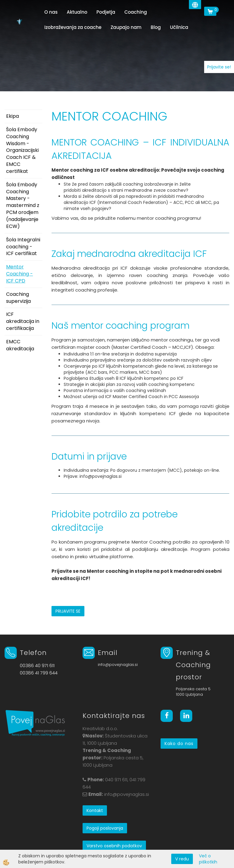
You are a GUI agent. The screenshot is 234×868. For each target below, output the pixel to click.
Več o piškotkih (208, 859)
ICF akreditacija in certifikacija (23, 321)
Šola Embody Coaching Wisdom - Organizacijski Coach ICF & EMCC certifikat (22, 150)
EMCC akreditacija (20, 345)
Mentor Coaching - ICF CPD (19, 274)
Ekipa (12, 116)
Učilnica (179, 27)
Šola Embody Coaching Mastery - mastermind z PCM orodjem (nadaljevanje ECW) (23, 205)
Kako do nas (179, 744)
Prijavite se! (219, 67)
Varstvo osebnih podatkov (114, 846)
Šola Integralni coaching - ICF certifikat (23, 247)
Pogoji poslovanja (105, 828)
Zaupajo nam (126, 27)
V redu (182, 859)
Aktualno (77, 12)
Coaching (136, 12)
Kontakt (95, 810)
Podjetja (106, 12)
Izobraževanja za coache (73, 27)
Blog (156, 27)
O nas (51, 12)
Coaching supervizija (18, 298)
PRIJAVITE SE (68, 611)
